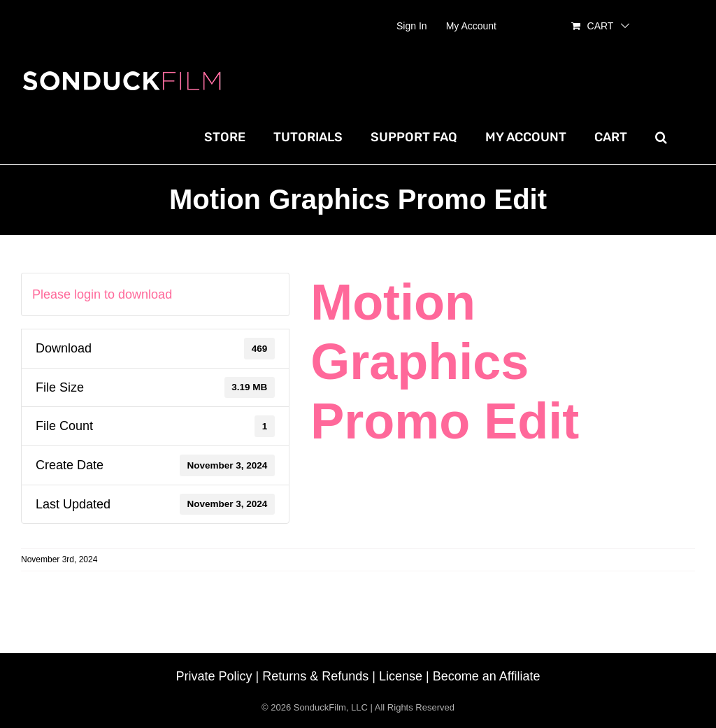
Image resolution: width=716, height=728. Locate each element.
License (401, 676)
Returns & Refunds (315, 676)
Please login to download (102, 294)
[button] (661, 137)
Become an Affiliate (487, 676)
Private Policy (214, 676)
